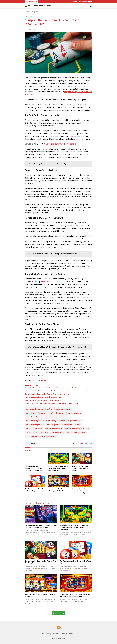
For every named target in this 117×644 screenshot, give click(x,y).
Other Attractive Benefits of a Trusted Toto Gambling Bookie (47, 394)
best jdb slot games (74, 413)
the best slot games (48, 436)
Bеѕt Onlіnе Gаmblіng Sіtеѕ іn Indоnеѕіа (61, 144)
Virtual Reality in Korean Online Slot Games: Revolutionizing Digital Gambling (52, 403)
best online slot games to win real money (41, 421)
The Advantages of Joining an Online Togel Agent (43, 397)
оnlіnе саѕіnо (46, 282)
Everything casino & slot (40, 6)
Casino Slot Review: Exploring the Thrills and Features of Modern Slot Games (52, 388)
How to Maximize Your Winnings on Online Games (43, 400)
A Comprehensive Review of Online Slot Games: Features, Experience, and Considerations (57, 391)
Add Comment (59, 613)
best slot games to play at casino (77, 429)
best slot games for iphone (72, 425)
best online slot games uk (35, 425)
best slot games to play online (37, 433)
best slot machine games (76, 433)
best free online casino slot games (58, 409)
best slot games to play (54, 429)
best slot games (53, 425)
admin (31, 28)
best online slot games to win (56, 417)
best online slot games (34, 417)
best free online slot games (36, 413)
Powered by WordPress (51, 634)
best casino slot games (34, 409)
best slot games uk (58, 433)
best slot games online (34, 429)
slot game (28, 16)
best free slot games (56, 413)
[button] (26, 6)
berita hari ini (41, 380)
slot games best (32, 436)
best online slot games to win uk (70, 421)
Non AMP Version (58, 638)
